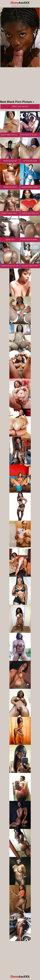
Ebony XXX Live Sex (20, 107)
